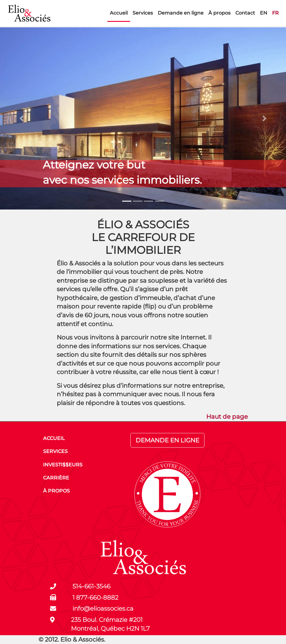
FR (275, 13)
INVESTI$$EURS (63, 465)
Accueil (119, 13)
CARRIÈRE (56, 478)
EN (264, 13)
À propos (219, 13)
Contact (245, 13)
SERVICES (55, 451)
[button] (21, 118)
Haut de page (227, 417)
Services (143, 13)
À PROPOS (56, 491)
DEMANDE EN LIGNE (167, 440)
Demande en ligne (181, 13)
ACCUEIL (54, 438)
